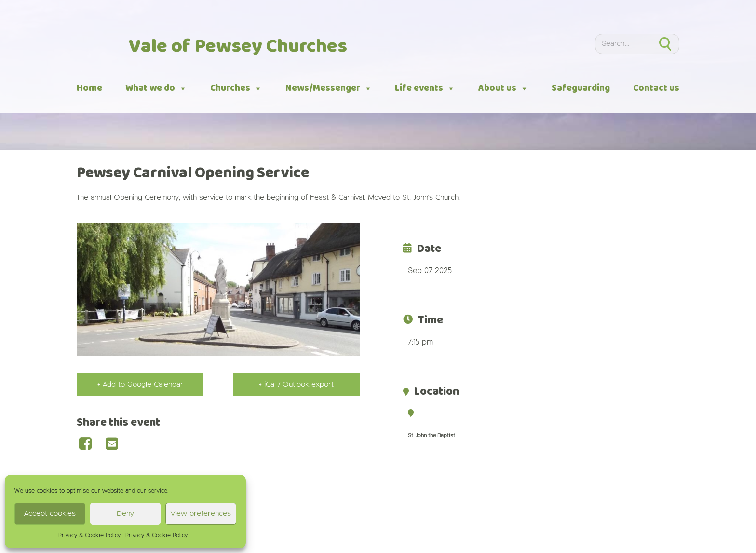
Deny (125, 514)
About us (503, 89)
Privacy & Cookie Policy (89, 536)
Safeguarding (581, 88)
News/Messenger (329, 89)
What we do (156, 89)
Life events (425, 89)
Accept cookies (50, 514)
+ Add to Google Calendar (140, 384)
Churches (236, 89)
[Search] (623, 44)
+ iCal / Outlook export (296, 384)
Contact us (656, 88)
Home (89, 88)
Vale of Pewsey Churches (238, 47)
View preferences (201, 514)
